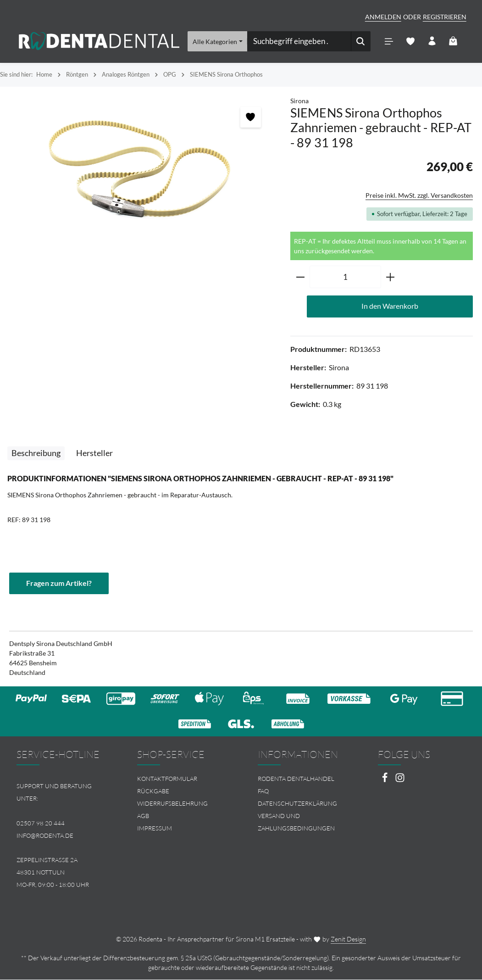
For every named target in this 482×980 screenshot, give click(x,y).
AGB (143, 816)
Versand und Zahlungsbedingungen (296, 822)
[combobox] (299, 41)
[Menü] (389, 42)
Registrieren (445, 17)
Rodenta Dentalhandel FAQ (296, 786)
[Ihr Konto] (432, 42)
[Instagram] (400, 781)
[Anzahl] (345, 278)
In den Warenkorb (390, 307)
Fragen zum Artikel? (59, 584)
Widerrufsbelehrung (172, 804)
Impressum (155, 829)
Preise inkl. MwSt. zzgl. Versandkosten (419, 196)
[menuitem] (181, 780)
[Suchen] (361, 41)
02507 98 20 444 (41, 824)
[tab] (36, 454)
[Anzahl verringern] (300, 278)
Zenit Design (348, 939)
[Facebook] (385, 781)
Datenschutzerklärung (297, 804)
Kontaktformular (167, 780)
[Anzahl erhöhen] (391, 278)
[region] (141, 170)
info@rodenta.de (45, 836)
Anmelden (383, 17)
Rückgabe (153, 792)
